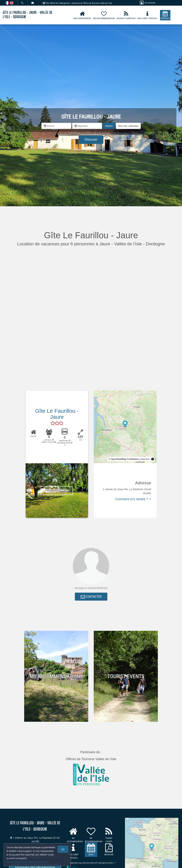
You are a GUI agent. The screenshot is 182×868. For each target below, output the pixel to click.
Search (109, 126)
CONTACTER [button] (91, 597)
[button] (128, 126)
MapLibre (145, 459)
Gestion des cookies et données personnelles (28, 862)
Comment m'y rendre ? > (133, 499)
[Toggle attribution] (153, 459)
